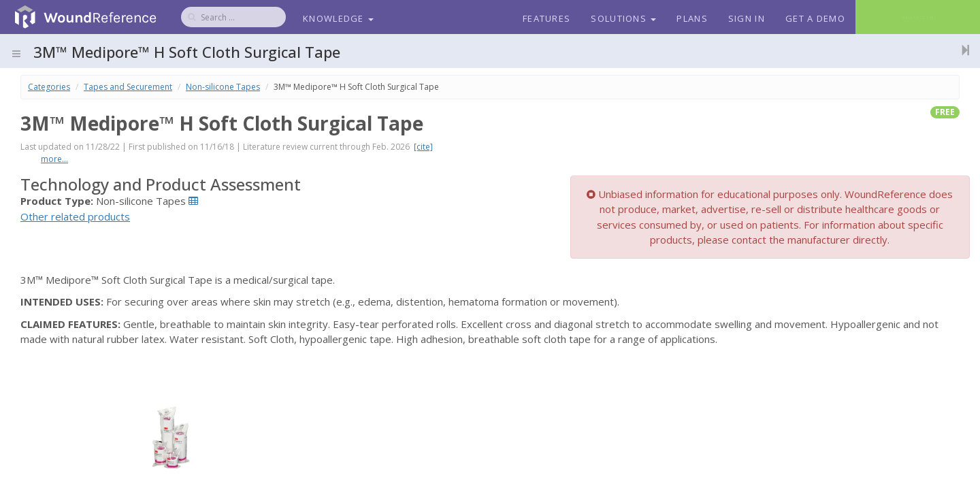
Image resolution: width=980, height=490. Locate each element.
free (945, 112)
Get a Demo (815, 18)
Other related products (75, 216)
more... (54, 159)
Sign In (747, 18)
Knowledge (338, 18)
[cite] (423, 147)
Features (546, 18)
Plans (692, 18)
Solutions (623, 18)
